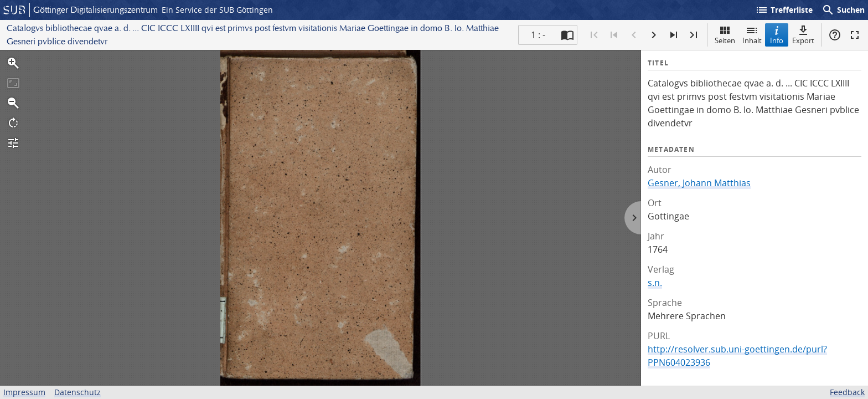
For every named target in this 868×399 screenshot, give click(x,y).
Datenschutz (77, 392)
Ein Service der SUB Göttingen (217, 10)
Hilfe (835, 35)
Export (803, 35)
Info (777, 35)
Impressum (24, 392)
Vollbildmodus (855, 35)
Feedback (847, 392)
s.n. (655, 283)
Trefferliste (784, 10)
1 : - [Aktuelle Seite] (538, 35)
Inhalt (752, 35)
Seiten (725, 35)
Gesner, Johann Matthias (699, 183)
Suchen (843, 10)
